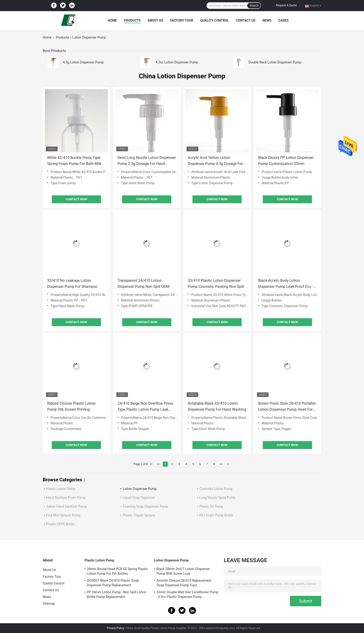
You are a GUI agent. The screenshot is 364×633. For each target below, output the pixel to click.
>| (228, 464)
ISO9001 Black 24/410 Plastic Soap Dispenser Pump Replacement (113, 583)
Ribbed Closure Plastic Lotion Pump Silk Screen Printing (71, 406)
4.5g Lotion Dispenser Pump (83, 62)
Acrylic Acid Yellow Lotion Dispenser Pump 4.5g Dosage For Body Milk (215, 161)
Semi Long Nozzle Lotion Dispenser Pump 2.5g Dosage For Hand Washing (147, 161)
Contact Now (76, 199)
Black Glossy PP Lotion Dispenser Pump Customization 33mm (286, 161)
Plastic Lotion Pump (61, 489)
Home (112, 20)
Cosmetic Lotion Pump (216, 489)
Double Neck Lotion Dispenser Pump (275, 62)
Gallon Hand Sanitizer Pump (66, 506)
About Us (155, 20)
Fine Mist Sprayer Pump (63, 515)
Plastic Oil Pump (211, 506)
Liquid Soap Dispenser (139, 498)
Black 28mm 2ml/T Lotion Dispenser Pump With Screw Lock (183, 571)
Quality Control (214, 20)
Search (254, 6)
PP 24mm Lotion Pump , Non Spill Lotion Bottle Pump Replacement (117, 594)
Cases (283, 20)
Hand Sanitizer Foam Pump (66, 498)
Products (132, 20)
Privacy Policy (115, 628)
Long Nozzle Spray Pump (218, 498)
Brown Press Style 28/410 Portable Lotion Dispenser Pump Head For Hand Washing (287, 407)
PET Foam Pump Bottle (216, 515)
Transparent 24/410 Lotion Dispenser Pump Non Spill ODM (143, 284)
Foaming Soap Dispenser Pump (146, 506)
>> (221, 464)
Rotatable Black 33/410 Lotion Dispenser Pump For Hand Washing (217, 406)
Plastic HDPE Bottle (60, 524)
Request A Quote (286, 5)
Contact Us (246, 20)
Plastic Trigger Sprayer (139, 515)
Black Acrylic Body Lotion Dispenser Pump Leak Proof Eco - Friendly (286, 284)
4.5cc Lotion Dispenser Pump (177, 62)
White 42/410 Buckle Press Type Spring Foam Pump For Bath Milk (74, 161)
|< (151, 464)
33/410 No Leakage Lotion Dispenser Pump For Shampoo (72, 284)
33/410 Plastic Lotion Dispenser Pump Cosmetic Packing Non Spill (216, 284)
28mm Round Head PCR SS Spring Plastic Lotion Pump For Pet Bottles (117, 571)
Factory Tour (182, 20)
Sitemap (49, 603)
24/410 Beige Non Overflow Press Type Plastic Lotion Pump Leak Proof (145, 407)
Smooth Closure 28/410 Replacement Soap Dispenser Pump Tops (184, 583)
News (267, 20)
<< (158, 464)
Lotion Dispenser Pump (140, 489)
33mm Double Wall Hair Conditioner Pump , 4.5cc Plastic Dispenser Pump (187, 594)
